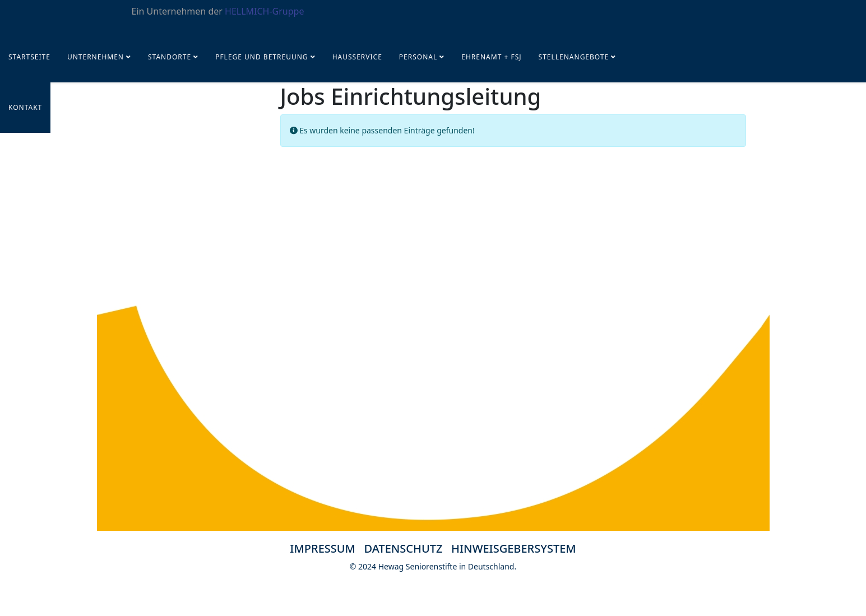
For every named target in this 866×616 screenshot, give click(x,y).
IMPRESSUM (323, 548)
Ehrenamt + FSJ (491, 57)
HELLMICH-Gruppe (264, 11)
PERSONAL (418, 57)
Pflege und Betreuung (263, 57)
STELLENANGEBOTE (574, 57)
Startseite (29, 57)
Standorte (170, 57)
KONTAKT (25, 107)
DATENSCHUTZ (408, 548)
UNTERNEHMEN (96, 57)
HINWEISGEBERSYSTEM (514, 548)
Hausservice (357, 57)
